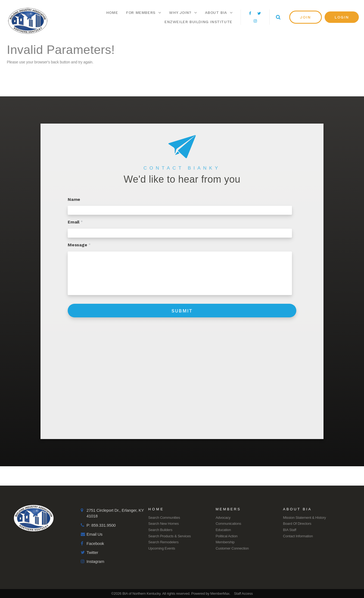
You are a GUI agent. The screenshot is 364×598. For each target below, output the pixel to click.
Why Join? (183, 13)
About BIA (219, 13)
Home (112, 13)
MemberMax (220, 594)
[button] (306, 17)
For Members (144, 13)
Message (79, 245)
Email (75, 222)
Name (74, 199)
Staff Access (243, 594)
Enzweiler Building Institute (198, 22)
